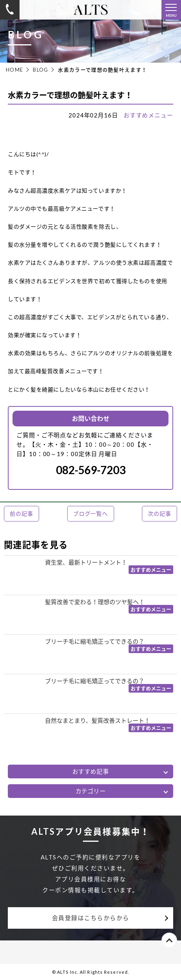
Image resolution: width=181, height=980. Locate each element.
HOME (14, 70)
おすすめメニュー (148, 115)
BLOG (40, 70)
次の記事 (159, 513)
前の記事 (21, 513)
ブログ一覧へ (90, 513)
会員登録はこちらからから (91, 918)
